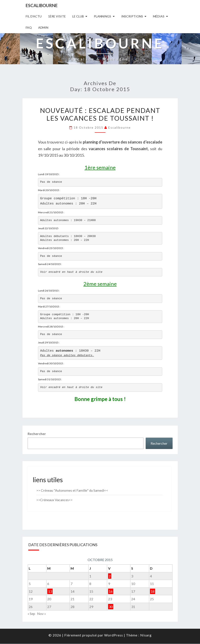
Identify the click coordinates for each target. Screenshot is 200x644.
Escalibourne (42, 5)
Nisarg (146, 635)
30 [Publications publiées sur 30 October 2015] (111, 607)
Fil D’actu (34, 16)
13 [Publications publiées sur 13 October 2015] (50, 592)
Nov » (42, 614)
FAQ (29, 27)
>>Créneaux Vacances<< (54, 500)
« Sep (31, 614)
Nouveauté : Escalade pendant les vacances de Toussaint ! (100, 114)
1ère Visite (57, 16)
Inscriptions (132, 16)
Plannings (102, 16)
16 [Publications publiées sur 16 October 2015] (111, 592)
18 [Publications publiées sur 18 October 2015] (153, 592)
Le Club (78, 16)
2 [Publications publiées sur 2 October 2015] (110, 576)
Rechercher (37, 434)
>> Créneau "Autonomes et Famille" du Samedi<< (72, 491)
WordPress (114, 635)
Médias (159, 16)
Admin (43, 27)
